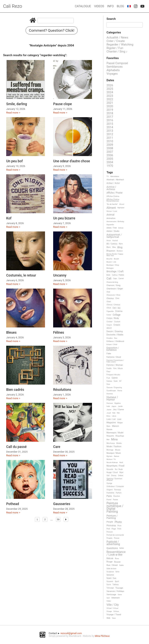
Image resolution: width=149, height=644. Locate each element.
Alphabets (113, 70)
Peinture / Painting (112, 517)
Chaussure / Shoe (113, 295)
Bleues (11, 332)
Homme (110, 394)
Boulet (116, 259)
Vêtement (116, 598)
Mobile (119, 443)
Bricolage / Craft (115, 272)
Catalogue (83, 6)
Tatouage (110, 588)
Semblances (115, 67)
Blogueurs (111, 251)
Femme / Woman (115, 365)
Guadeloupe (111, 391)
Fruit (108, 378)
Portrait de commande (115, 535)
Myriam (109, 456)
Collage (117, 315)
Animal (110, 215)
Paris (109, 496)
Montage (110, 450)
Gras (108, 384)
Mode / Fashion (114, 447)
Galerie (115, 378)
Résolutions (62, 390)
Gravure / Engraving (114, 387)
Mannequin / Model (115, 433)
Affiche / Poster (115, 193)
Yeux (114, 618)
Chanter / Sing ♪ (117, 51)
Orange (109, 483)
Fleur (108, 372)
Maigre (120, 423)
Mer (108, 440)
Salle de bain (111, 569)
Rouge (110, 562)
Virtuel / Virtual (112, 608)
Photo (118, 522)
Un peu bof (14, 161)
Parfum (119, 493)
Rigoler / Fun (115, 48)
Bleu (114, 247)
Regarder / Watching (120, 45)
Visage (109, 611)
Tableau (116, 585)
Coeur (109, 315)
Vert (108, 598)
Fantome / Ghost (114, 357)
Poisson (110, 532)
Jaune (109, 410)
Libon (114, 416)
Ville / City (113, 605)
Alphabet (121, 208)
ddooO (109, 328)
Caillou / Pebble (118, 275)
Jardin (120, 406)
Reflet (122, 548)
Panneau (117, 490)
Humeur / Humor (112, 398)
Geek (116, 381)
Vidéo (109, 601)
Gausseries (62, 504)
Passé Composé (117, 63)
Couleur (110, 322)
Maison (115, 426)
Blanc (109, 247)
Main (108, 426)
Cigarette (110, 311)
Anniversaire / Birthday (115, 222)
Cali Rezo (13, 6)
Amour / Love (112, 211)
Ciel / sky (117, 308)
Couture (117, 322)
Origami (110, 490)
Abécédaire (115, 176)
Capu (115, 278)
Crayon (109, 325)
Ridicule (110, 558)
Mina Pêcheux (102, 636)
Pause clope (62, 104)
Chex (117, 298)
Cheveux (110, 298)
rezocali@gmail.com (71, 633)
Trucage (119, 588)
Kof (9, 218)
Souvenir (110, 581)
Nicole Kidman (112, 462)
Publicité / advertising (113, 543)
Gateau (109, 381)
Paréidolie (110, 493)
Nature (117, 456)
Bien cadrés (15, 390)
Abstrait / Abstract (115, 180)
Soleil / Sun (111, 578)
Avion (109, 241)
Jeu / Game (118, 410)
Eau (116, 338)
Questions (112, 548)
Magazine (111, 423)
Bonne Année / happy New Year (115, 255)
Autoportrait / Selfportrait (114, 236)
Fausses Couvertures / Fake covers (115, 361)
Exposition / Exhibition (113, 349)
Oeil (108, 476)
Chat (108, 292)
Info (110, 6)
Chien (109, 302)
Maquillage (120, 436)
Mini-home (111, 443)
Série (117, 572)
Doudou (110, 338)
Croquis (117, 325)
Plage (114, 529)
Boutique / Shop (113, 265)
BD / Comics (112, 244)
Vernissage (111, 595)
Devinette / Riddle (115, 335)
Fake (109, 354)
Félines (59, 332)
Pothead (13, 504)
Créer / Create (116, 41)
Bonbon (120, 251)
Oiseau (114, 476)
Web (108, 618)
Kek (114, 413)
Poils (119, 529)
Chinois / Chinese (113, 305)
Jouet (109, 413)
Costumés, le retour (21, 275)
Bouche (109, 259)
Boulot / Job (111, 262)
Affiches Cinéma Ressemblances (113, 200)
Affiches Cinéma (113, 196)
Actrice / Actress (111, 188)
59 (58, 519)
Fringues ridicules (113, 375)
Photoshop (111, 526)
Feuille (109, 368)
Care (57, 447)
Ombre (121, 476)
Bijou (121, 244)
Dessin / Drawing (115, 332)
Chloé (109, 308)
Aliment (111, 208)
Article (121, 228)
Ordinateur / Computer (115, 486)
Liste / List (111, 419)
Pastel (109, 500)
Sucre (109, 585)
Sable (121, 565)
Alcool (122, 204)
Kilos (108, 416)
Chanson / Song (113, 285)
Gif (120, 381)
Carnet (121, 278)
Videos (99, 6)
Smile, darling (17, 104)
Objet (121, 472)
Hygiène (117, 403)
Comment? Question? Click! (52, 30)
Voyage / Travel (114, 615)
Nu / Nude (119, 469)
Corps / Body (113, 318)
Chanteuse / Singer (115, 289)
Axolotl (115, 241)
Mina (114, 440)
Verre (120, 595)
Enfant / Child (112, 345)
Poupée (109, 538)
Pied (108, 529)
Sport (117, 581)
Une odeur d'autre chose (72, 161)
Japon (114, 406)
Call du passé (16, 447)
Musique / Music (114, 453)
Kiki (118, 413)
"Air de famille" (112, 204)
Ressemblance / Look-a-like (116, 553)
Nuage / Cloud (112, 472)
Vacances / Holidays (115, 591)
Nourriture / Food (115, 466)
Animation (111, 218)
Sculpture (110, 572)
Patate (115, 500)
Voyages (112, 74)
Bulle (108, 275)
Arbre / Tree (112, 228)
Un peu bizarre (64, 218)
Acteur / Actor (113, 183)
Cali (109, 279)
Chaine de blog (112, 282)
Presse (117, 538)
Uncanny (60, 275)
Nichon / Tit (111, 459)
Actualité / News (117, 38)
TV (108, 176)
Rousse (117, 562)
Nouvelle (110, 469)
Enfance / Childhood (115, 341)
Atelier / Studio (113, 231)
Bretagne (110, 268)
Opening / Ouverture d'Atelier (114, 479)
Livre (119, 419)
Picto (119, 526)
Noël (121, 462)
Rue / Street (112, 565)
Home (120, 391)
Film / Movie (118, 368)
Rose (117, 558)
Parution (117, 496)
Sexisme (110, 575)
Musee (118, 450)
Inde (108, 406)
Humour (110, 403)
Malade (109, 429)
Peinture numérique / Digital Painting (115, 508)
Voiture (116, 611)
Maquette (110, 436)
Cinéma (119, 311)
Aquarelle (110, 225)
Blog (120, 6)
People (110, 522)
